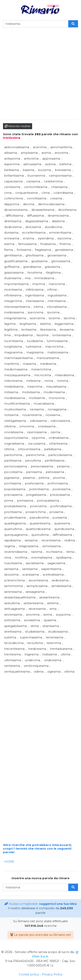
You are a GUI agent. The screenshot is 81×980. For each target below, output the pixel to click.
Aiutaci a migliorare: (40, 904)
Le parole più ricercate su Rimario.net (40, 935)
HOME (9, 861)
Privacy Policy (52, 974)
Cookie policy (29, 974)
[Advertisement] (40, 76)
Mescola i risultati (18, 126)
